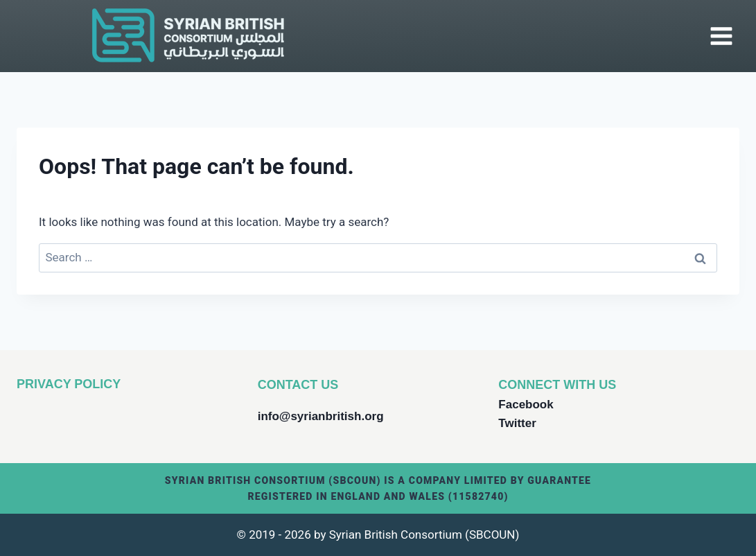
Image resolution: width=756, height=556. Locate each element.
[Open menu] (721, 36)
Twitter (517, 423)
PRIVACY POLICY (69, 384)
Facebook (526, 405)
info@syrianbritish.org (321, 416)
